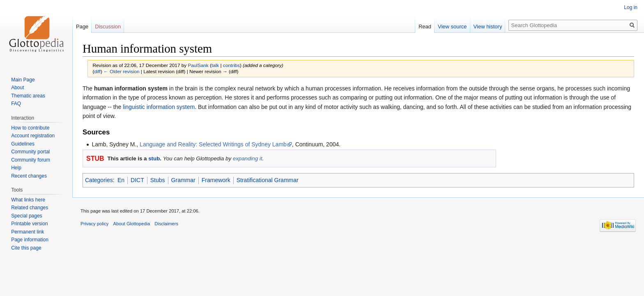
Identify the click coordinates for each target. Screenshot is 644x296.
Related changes (30, 208)
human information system (131, 88)
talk (215, 65)
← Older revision (122, 71)
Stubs (158, 180)
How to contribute (30, 128)
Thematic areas (28, 96)
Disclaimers (166, 224)
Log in (631, 7)
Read (425, 27)
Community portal (30, 152)
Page (82, 27)
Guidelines (23, 144)
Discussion (108, 27)
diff (97, 71)
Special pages (26, 216)
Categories (99, 180)
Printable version (29, 224)
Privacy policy (94, 224)
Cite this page (26, 248)
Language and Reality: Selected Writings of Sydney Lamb (213, 144)
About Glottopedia (132, 224)
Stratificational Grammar (268, 180)
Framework (216, 180)
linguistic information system (159, 107)
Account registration (33, 136)
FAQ (16, 104)
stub (154, 158)
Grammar (183, 180)
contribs (231, 65)
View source (452, 27)
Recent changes (29, 176)
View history (488, 27)
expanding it (248, 158)
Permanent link (28, 232)
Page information (30, 240)
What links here (28, 200)
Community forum (31, 160)
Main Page (23, 80)
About (17, 88)
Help (16, 168)
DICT (137, 180)
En (121, 180)
